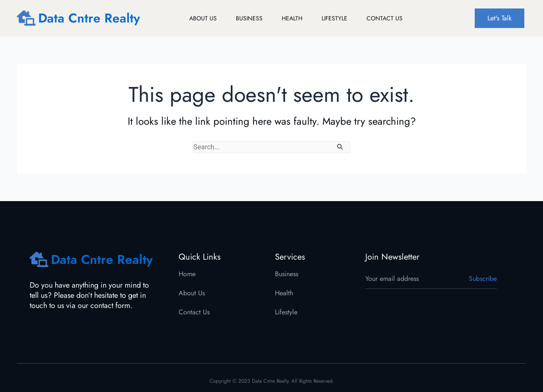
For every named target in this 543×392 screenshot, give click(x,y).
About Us (203, 18)
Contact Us (385, 18)
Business (249, 18)
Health (292, 18)
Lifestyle (334, 18)
